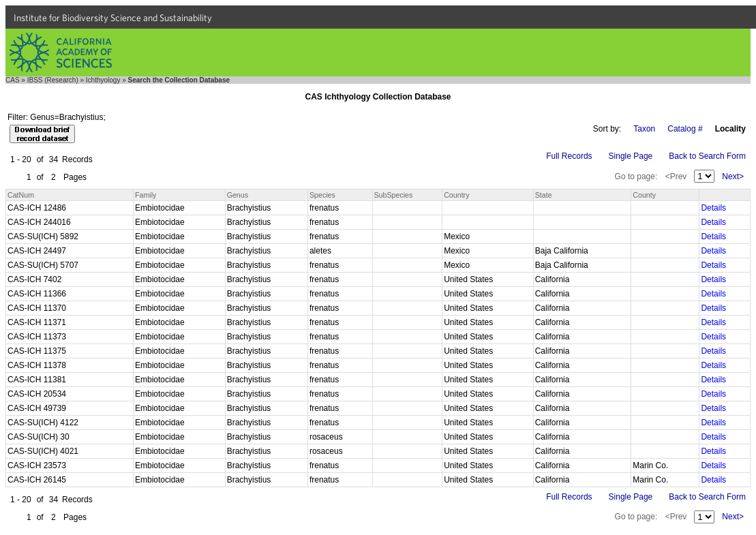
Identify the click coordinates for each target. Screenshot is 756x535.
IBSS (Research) (53, 80)
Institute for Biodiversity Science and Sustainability (113, 18)
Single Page (631, 156)
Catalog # (685, 129)
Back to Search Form (707, 156)
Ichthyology (103, 80)
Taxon (644, 129)
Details (713, 208)
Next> (733, 177)
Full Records (569, 156)
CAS (13, 80)
